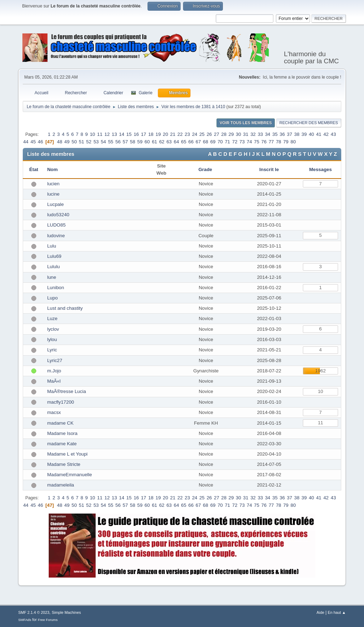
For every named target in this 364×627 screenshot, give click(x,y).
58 (133, 142)
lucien (53, 184)
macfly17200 (61, 402)
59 (140, 142)
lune (52, 277)
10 (93, 134)
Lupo (53, 298)
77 (271, 142)
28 (224, 134)
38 (297, 134)
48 (60, 142)
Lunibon (56, 288)
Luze (52, 318)
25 (202, 134)
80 (293, 142)
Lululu (54, 267)
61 (154, 142)
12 (107, 134)
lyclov (53, 329)
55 (111, 142)
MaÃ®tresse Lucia (67, 391)
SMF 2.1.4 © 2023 (34, 612)
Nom (53, 169)
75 (257, 142)
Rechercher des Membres (309, 123)
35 (275, 134)
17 (143, 134)
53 (96, 142)
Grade (206, 169)
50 (74, 142)
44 (26, 142)
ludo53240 (58, 215)
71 (227, 142)
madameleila (61, 485)
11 (100, 134)
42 (326, 134)
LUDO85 (57, 225)
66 (191, 142)
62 (162, 142)
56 (118, 142)
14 (122, 134)
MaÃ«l (54, 381)
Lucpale (56, 204)
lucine (53, 194)
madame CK (60, 423)
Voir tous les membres (246, 123)
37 (290, 134)
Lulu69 (54, 256)
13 (114, 134)
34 (267, 134)
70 (220, 142)
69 (213, 142)
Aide (321, 612)
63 (169, 142)
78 (279, 142)
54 (103, 142)
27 (217, 134)
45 (33, 142)
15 (129, 134)
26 (209, 134)
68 (206, 142)
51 (82, 142)
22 (180, 134)
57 (125, 142)
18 (151, 134)
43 (333, 134)
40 (312, 134)
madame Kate (62, 444)
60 (147, 142)
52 (89, 142)
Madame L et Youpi (68, 454)
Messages (321, 169)
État (34, 169)
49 (67, 142)
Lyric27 (55, 360)
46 (40, 142)
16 (136, 134)
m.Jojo (54, 371)
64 (176, 142)
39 (304, 134)
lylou (52, 339)
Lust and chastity (65, 308)
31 (246, 134)
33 (260, 134)
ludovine (56, 236)
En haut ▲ (337, 612)
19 (158, 134)
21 (173, 134)
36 (282, 134)
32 (253, 134)
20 (165, 134)
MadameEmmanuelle (70, 475)
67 (198, 142)
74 (249, 142)
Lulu (52, 246)
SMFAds (25, 620)
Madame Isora (62, 433)
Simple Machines (66, 612)
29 (231, 134)
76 (264, 142)
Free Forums (48, 620)
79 (286, 142)
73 (242, 142)
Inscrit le (269, 169)
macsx (54, 412)
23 (188, 134)
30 (238, 134)
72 (235, 142)
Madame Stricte (64, 464)
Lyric (52, 350)
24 (195, 134)
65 (184, 142)
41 (319, 134)
